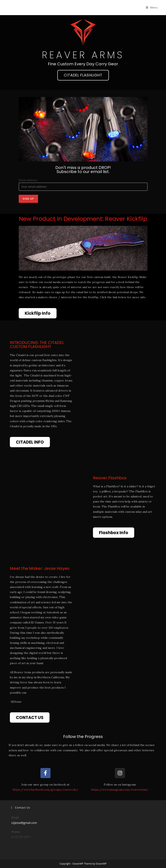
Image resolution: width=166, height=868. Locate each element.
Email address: (28, 180)
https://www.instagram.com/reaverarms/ (120, 790)
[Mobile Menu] (152, 7)
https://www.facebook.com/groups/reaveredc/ (45, 790)
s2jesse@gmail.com (24, 823)
